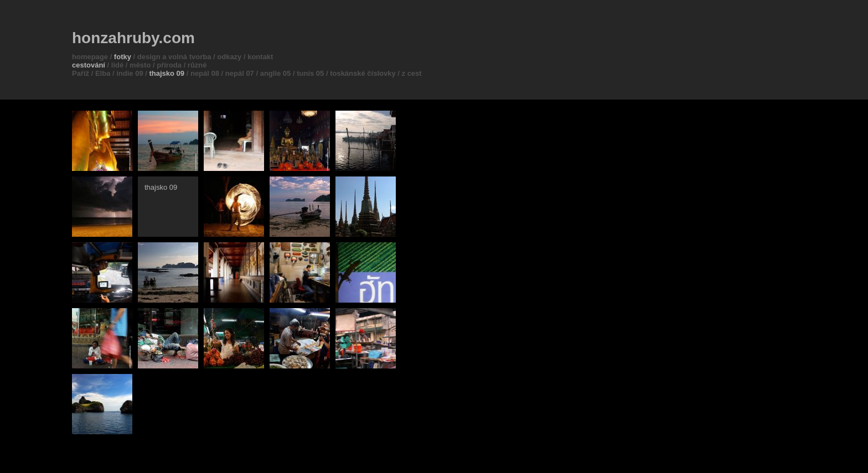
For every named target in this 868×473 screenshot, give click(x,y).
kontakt (260, 57)
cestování (89, 65)
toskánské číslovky (363, 73)
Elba (103, 73)
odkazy (229, 57)
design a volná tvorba (174, 57)
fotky (123, 57)
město (140, 65)
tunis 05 (310, 73)
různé (197, 65)
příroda (169, 65)
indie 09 (130, 73)
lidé (117, 65)
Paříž (81, 73)
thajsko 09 (167, 73)
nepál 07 (240, 73)
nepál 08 (205, 73)
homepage (90, 57)
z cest (412, 73)
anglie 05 (276, 73)
